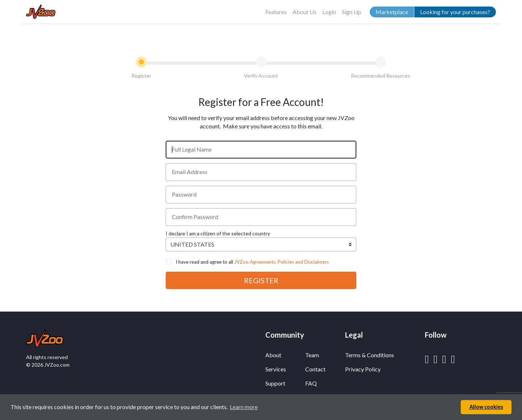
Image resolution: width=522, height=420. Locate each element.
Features (276, 12)
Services (276, 369)
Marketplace (392, 12)
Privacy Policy (363, 369)
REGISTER (261, 280)
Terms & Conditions (370, 355)
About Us (304, 12)
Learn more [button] (244, 407)
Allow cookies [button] (486, 407)
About (273, 355)
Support (275, 383)
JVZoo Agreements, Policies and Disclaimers (281, 262)
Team (312, 355)
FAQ (311, 383)
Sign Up (351, 12)
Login (329, 12)
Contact (315, 369)
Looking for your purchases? (455, 12)
